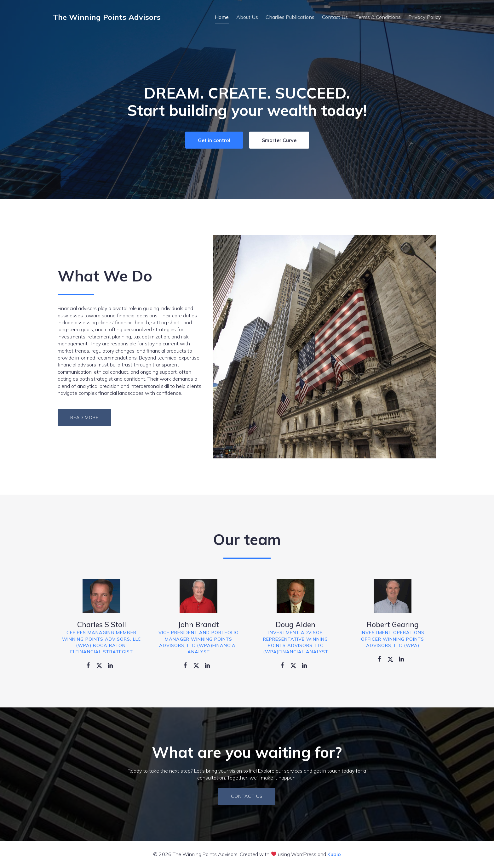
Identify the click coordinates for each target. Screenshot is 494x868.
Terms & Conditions (378, 17)
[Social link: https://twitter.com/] (102, 666)
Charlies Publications (290, 17)
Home (222, 17)
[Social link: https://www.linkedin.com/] (113, 666)
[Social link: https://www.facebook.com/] (91, 666)
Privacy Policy (425, 17)
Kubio (334, 855)
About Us (247, 17)
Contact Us (335, 17)
